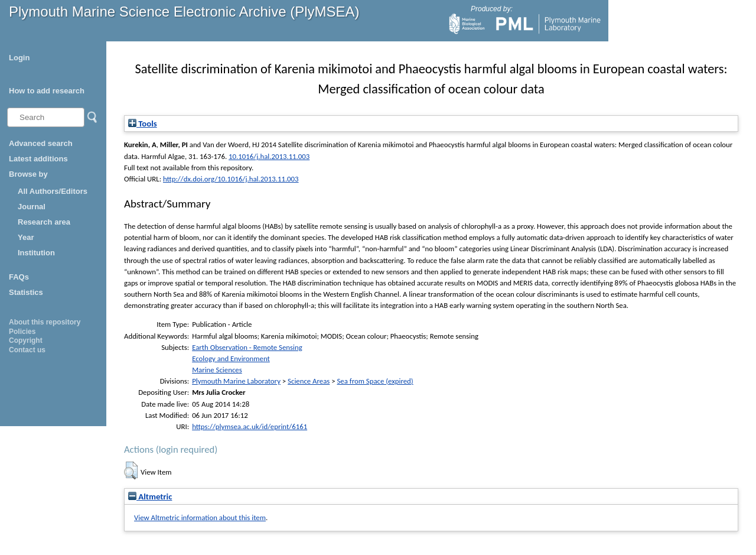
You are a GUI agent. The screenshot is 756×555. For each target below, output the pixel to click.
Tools (143, 124)
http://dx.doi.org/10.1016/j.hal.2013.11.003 (231, 179)
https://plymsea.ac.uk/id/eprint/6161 (250, 426)
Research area (44, 222)
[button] (131, 470)
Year (26, 237)
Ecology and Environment (231, 358)
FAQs (19, 277)
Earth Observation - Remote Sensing (247, 347)
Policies (22, 332)
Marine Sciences (217, 370)
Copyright (26, 340)
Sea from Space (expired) (375, 381)
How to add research (47, 91)
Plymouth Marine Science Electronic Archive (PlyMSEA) (184, 12)
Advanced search (41, 143)
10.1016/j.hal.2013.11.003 (269, 156)
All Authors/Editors (53, 191)
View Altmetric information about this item (200, 517)
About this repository (45, 322)
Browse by (28, 174)
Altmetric (150, 496)
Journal (32, 207)
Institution (36, 253)
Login (19, 58)
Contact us (27, 350)
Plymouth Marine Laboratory (236, 381)
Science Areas (309, 381)
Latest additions (38, 159)
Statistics (26, 292)
